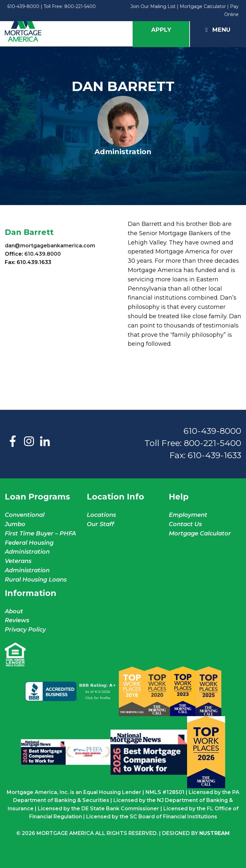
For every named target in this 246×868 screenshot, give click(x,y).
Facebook (13, 442)
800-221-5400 (80, 6)
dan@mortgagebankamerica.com (50, 246)
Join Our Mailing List (153, 6)
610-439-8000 (23, 6)
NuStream (214, 833)
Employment (188, 515)
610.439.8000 (43, 254)
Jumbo (15, 524)
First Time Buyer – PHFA (40, 533)
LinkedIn (45, 442)
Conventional (25, 515)
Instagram (29, 442)
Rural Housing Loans (36, 580)
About (14, 611)
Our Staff (101, 524)
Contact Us (185, 524)
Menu (218, 30)
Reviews (17, 620)
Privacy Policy (25, 630)
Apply (161, 30)
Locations (101, 515)
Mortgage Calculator (203, 6)
